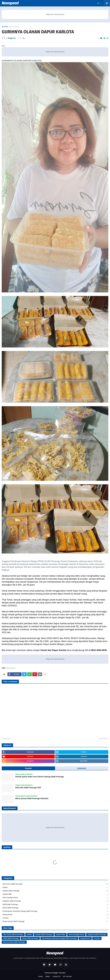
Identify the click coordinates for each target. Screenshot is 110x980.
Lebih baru (7, 739)
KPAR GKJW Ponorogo (56, 905)
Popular (28, 768)
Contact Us (56, 977)
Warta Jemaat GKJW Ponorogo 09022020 (32, 798)
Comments (82, 768)
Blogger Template (59, 973)
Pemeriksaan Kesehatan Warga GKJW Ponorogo (56, 911)
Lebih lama (103, 739)
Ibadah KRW (56, 894)
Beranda (5, 27)
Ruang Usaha (14, 27)
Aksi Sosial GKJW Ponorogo (56, 884)
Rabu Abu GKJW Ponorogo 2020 (28, 788)
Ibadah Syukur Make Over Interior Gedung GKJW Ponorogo (40, 777)
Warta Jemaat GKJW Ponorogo (56, 922)
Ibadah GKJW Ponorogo (56, 891)
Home (41, 977)
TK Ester (56, 918)
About (48, 977)
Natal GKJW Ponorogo (56, 908)
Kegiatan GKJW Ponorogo (56, 901)
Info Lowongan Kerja (56, 898)
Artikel (56, 888)
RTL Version (67, 977)
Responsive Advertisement (55, 14)
